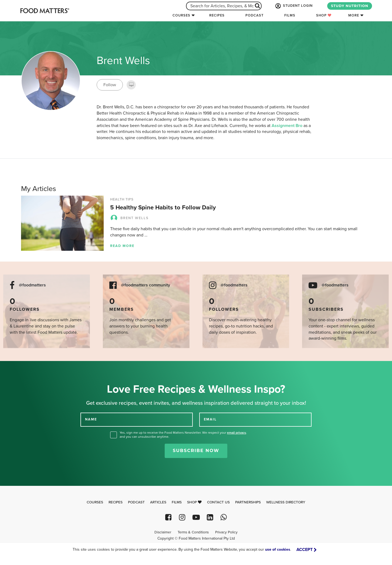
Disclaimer (163, 532)
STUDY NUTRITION (350, 6)
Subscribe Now (196, 451)
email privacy (236, 433)
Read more (122, 246)
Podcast (254, 15)
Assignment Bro (287, 126)
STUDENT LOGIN (293, 6)
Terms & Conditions (193, 532)
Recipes (217, 15)
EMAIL (210, 419)
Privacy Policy (226, 532)
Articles (158, 502)
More (354, 15)
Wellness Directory (286, 502)
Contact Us (218, 502)
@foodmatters (32, 285)
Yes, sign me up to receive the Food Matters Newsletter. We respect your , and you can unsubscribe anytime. (183, 435)
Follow (110, 85)
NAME (91, 419)
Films (290, 15)
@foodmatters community (146, 285)
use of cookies (278, 549)
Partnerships (248, 502)
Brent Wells (129, 218)
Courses (181, 15)
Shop (324, 15)
